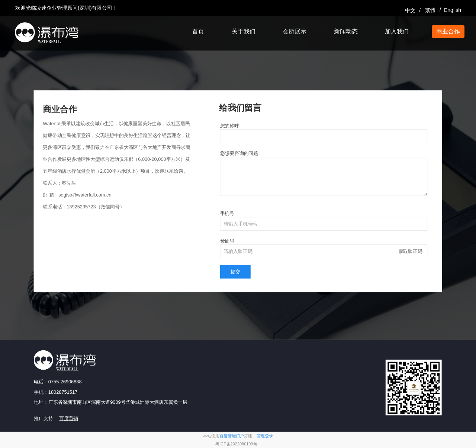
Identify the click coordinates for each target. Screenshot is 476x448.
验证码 (227, 241)
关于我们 (244, 31)
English (452, 10)
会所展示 (295, 31)
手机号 (227, 213)
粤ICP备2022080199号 (236, 444)
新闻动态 (346, 31)
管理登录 (265, 436)
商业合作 (448, 31)
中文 (410, 10)
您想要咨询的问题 (239, 153)
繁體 (430, 10)
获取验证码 (411, 251)
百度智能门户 (232, 436)
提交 (235, 272)
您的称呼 (230, 126)
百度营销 (69, 418)
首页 (198, 31)
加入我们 (397, 31)
